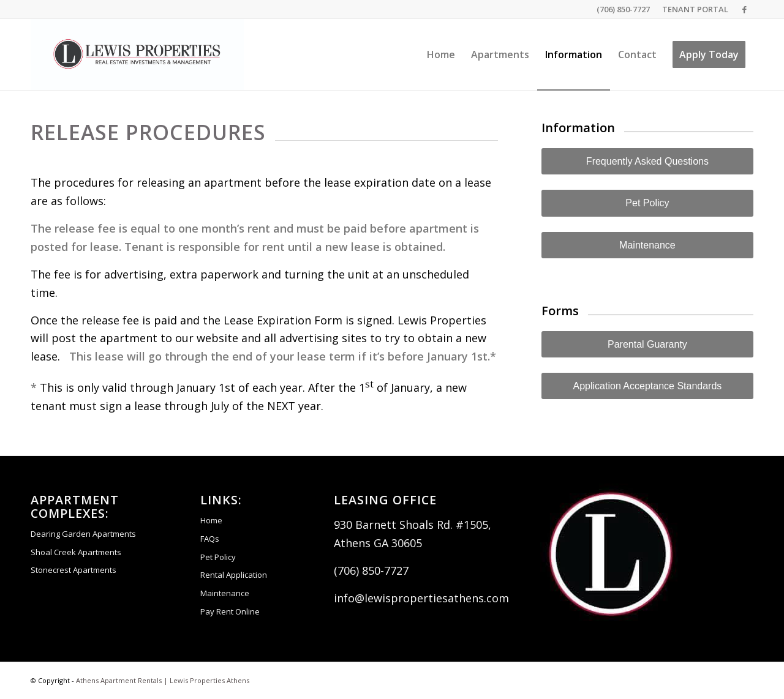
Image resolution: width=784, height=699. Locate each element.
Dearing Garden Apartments (83, 534)
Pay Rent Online (230, 611)
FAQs (210, 539)
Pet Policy (218, 557)
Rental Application (234, 575)
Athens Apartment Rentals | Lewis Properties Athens (163, 680)
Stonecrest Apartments (73, 570)
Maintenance (225, 593)
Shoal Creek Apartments (76, 552)
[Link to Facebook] (744, 9)
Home (211, 520)
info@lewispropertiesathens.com (421, 598)
